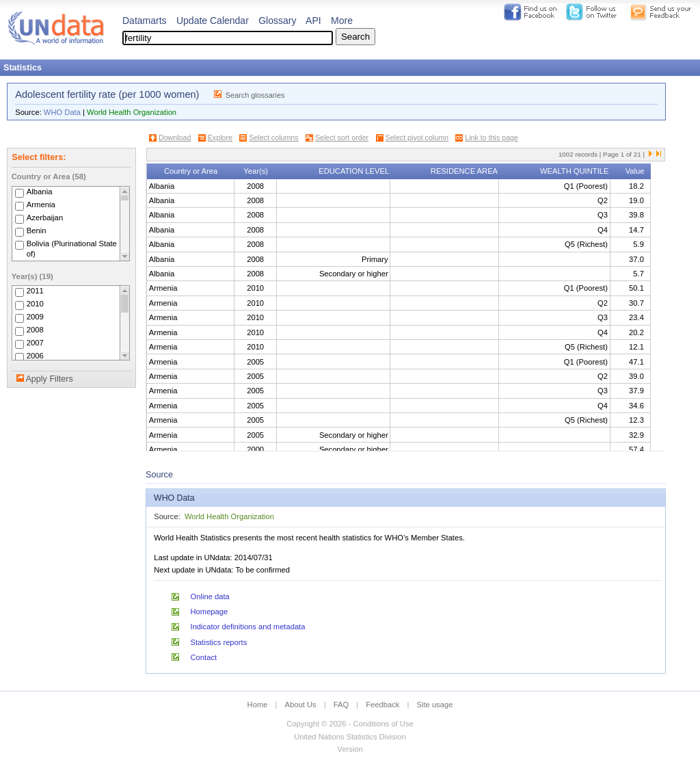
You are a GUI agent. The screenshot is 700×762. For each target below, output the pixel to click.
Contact (204, 657)
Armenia (41, 205)
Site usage (435, 705)
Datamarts (145, 21)
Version (350, 749)
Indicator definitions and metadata (248, 627)
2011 (35, 291)
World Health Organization (132, 112)
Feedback (382, 705)
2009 (35, 317)
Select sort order (342, 137)
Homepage (210, 612)
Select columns (273, 137)
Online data (210, 596)
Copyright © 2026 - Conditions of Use (350, 724)
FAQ (341, 705)
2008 (35, 330)
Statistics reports (219, 642)
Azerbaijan (45, 218)
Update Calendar (213, 21)
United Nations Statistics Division (350, 737)
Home (258, 705)
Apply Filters (49, 379)
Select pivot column (417, 137)
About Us (301, 705)
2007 (35, 343)
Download (175, 137)
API (313, 21)
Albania (40, 192)
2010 (35, 304)
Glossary (277, 21)
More (342, 21)
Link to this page (492, 137)
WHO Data (62, 112)
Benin (37, 231)
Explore (220, 137)
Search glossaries (255, 95)
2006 (35, 356)
